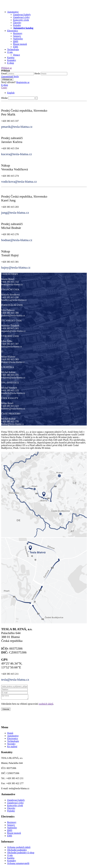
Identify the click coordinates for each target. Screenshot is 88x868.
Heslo (37, 73)
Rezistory (12, 823)
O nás (10, 52)
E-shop (11, 63)
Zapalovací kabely (16, 801)
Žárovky (11, 809)
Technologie (13, 49)
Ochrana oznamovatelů (18, 864)
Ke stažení (12, 747)
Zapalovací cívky (15, 804)
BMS (10, 831)
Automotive (13, 12)
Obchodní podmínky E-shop (21, 853)
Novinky (11, 745)
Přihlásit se (6, 68)
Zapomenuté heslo (10, 76)
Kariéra (11, 58)
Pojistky (11, 812)
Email (4, 73)
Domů (10, 734)
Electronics (13, 31)
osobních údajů (46, 705)
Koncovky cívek (15, 806)
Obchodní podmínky (17, 851)
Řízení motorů (14, 834)
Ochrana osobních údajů (19, 848)
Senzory (11, 826)
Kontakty (12, 60)
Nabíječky (12, 829)
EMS (10, 837)
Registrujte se (23, 82)
